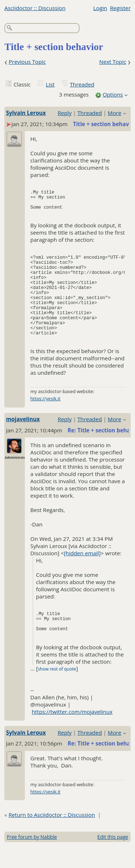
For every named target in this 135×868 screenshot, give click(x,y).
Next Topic (112, 62)
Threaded (82, 84)
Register (120, 8)
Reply (65, 113)
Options (113, 94)
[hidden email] (82, 575)
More (114, 113)
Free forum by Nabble (32, 858)
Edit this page (113, 858)
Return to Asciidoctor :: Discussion (52, 836)
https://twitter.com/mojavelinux (72, 733)
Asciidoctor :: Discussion (35, 8)
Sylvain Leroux (26, 113)
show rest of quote (57, 691)
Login (100, 8)
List (50, 84)
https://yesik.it (45, 420)
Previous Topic (27, 62)
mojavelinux (23, 441)
